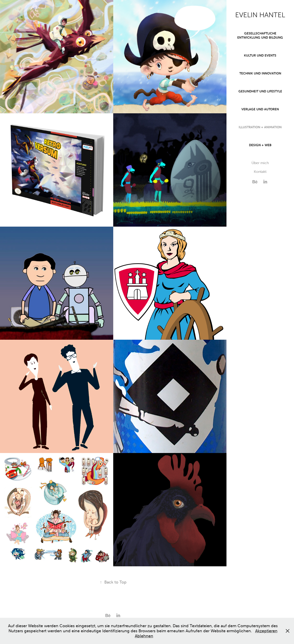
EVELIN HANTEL (260, 15)
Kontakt (260, 171)
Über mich (260, 163)
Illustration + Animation (260, 127)
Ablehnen (144, 636)
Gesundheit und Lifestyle (260, 91)
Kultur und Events (260, 55)
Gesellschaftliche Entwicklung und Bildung (260, 35)
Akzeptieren (266, 631)
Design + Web (260, 145)
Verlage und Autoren (260, 109)
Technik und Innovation (260, 73)
